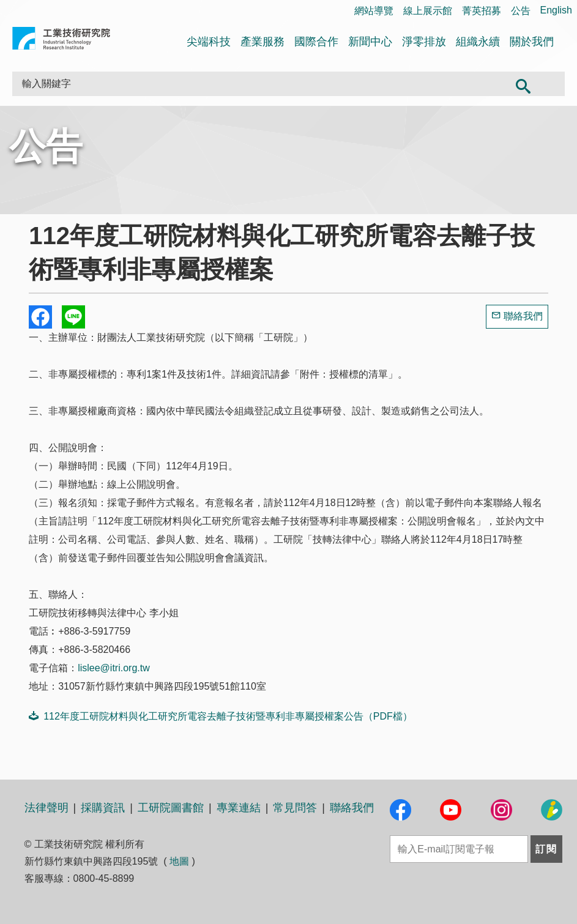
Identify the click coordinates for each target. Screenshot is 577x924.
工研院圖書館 (171, 808)
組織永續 (478, 42)
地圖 (179, 861)
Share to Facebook (40, 317)
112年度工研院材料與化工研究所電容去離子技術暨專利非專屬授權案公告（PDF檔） (221, 716)
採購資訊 (103, 808)
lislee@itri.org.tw (114, 668)
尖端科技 (209, 42)
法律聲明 (47, 808)
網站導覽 (374, 11)
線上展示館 (428, 11)
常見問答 (295, 808)
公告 (521, 11)
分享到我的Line (73, 317)
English (556, 10)
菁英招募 (482, 11)
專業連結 (239, 808)
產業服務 (262, 42)
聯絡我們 (523, 316)
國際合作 (316, 42)
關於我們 (532, 42)
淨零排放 (424, 42)
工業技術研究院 (61, 41)
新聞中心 (370, 42)
